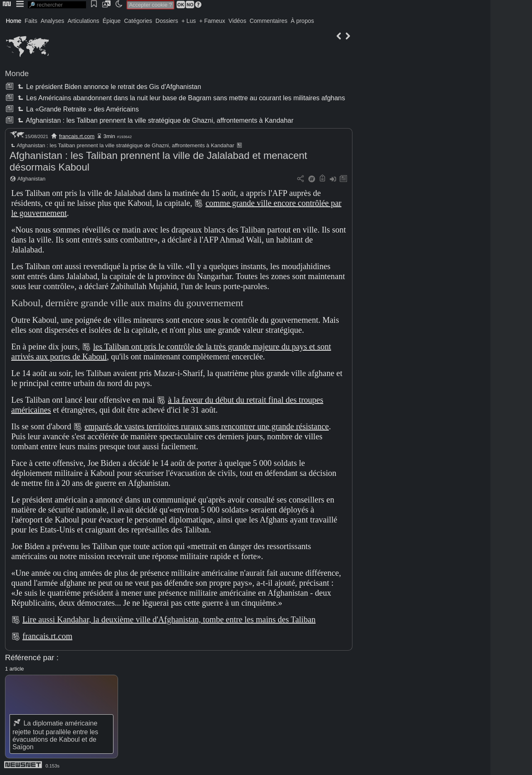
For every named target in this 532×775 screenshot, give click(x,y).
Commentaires (268, 21)
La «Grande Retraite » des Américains (77, 109)
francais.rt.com (77, 136)
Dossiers (167, 21)
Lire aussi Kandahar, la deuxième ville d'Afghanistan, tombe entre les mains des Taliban (169, 619)
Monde (17, 73)
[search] (57, 5)
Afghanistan (32, 179)
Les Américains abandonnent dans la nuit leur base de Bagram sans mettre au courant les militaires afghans (180, 98)
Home (14, 21)
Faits (31, 21)
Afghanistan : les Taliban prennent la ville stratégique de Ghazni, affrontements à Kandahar (155, 120)
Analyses (53, 21)
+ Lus (189, 21)
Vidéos (238, 21)
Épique (112, 21)
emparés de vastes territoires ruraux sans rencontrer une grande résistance (207, 426)
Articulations (84, 21)
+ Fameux (212, 21)
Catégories (138, 21)
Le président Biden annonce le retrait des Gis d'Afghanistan (108, 87)
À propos (302, 21)
